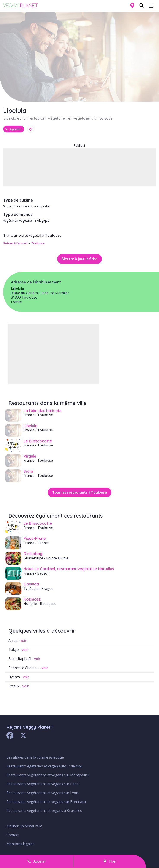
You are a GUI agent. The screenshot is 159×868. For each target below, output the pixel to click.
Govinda (31, 584)
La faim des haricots (42, 411)
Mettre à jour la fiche (80, 259)
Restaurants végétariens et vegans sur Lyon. (43, 793)
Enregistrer (31, 129)
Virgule (30, 456)
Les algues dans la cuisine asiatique (35, 757)
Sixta (28, 471)
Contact (13, 835)
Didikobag (33, 554)
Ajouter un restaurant (24, 826)
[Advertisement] (79, 167)
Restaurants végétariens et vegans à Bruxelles (44, 811)
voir (23, 640)
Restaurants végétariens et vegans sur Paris (42, 784)
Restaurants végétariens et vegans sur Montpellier (48, 775)
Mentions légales (20, 844)
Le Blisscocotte (38, 441)
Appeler (14, 129)
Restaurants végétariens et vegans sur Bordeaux (46, 802)
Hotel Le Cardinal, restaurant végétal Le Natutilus (69, 569)
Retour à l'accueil (15, 243)
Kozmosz (32, 599)
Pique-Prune (35, 538)
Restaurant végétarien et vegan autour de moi (44, 766)
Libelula (30, 426)
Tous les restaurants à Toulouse (80, 492)
